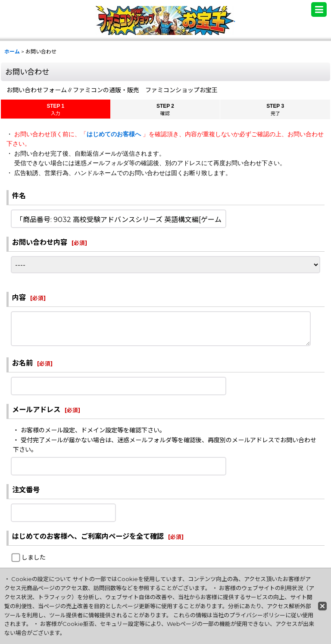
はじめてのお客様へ (115, 134)
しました (34, 557)
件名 (19, 196)
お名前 (22, 363)
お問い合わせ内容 (40, 242)
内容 (19, 297)
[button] (319, 9)
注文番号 (26, 490)
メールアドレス (36, 410)
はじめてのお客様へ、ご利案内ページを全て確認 (88, 536)
